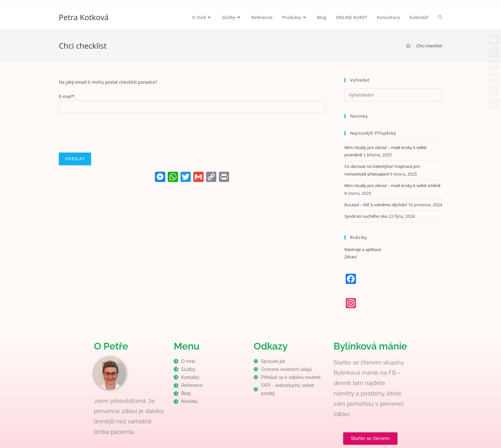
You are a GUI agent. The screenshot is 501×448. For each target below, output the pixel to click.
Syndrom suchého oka (366, 216)
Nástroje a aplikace (363, 249)
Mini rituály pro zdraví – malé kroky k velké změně (393, 185)
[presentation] (107, 132)
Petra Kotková (84, 17)
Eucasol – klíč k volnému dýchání (376, 205)
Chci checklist (429, 46)
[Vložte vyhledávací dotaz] (393, 95)
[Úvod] (408, 46)
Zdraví (351, 257)
